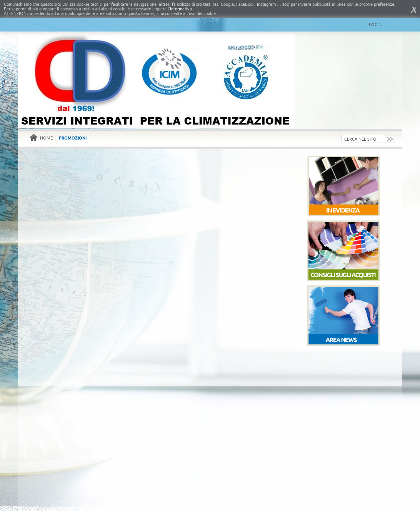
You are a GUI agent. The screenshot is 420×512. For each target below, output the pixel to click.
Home (41, 138)
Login (375, 25)
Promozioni (73, 138)
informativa (181, 9)
